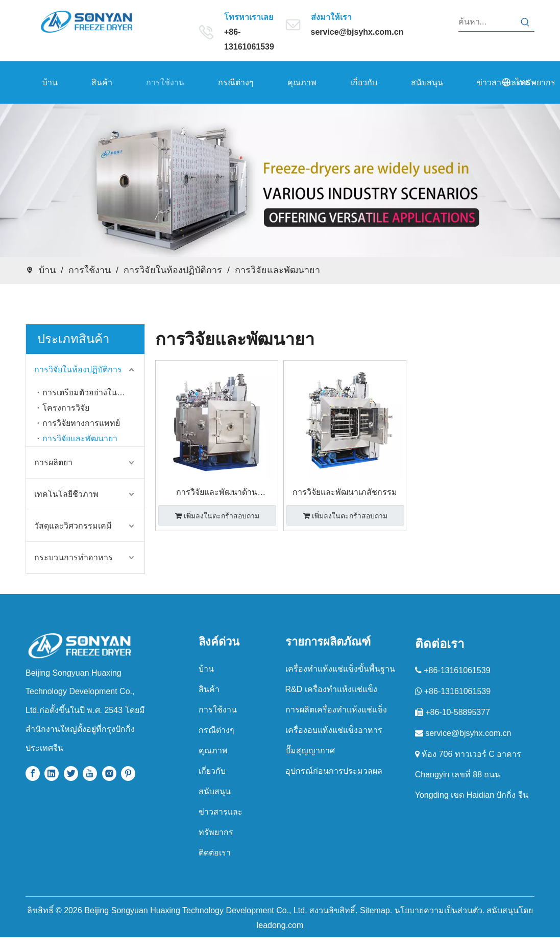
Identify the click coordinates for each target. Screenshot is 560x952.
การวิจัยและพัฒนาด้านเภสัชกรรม (217, 494)
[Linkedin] (52, 773)
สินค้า (209, 689)
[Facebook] (33, 773)
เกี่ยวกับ (212, 771)
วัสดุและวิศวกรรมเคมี (73, 526)
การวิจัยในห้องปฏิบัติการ (78, 370)
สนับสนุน (215, 791)
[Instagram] (109, 773)
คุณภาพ (213, 751)
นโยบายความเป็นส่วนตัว (439, 910)
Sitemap (375, 910)
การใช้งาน (218, 710)
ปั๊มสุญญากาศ (310, 751)
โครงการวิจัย (66, 408)
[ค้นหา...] (488, 22)
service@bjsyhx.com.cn (357, 32)
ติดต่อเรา (215, 853)
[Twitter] (71, 773)
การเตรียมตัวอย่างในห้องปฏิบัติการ (93, 392)
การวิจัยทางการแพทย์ (81, 423)
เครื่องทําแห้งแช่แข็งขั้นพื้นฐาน (340, 669)
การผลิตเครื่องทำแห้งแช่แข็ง (336, 710)
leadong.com (280, 925)
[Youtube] (90, 773)
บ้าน (206, 669)
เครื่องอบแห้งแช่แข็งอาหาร (334, 730)
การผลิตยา (53, 462)
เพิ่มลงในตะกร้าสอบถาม (217, 516)
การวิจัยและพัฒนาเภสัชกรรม (345, 492)
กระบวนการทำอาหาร (74, 557)
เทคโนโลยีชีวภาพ (66, 494)
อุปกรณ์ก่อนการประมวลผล (334, 771)
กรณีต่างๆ (216, 730)
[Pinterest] (128, 773)
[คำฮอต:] (525, 22)
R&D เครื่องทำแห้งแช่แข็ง (331, 689)
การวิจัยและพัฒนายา (80, 438)
